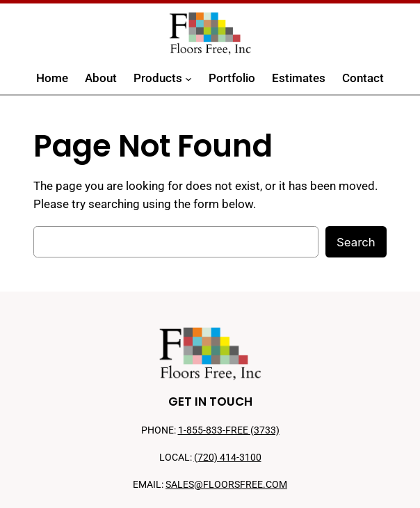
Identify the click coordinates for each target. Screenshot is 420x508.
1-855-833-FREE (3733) (229, 430)
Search (356, 242)
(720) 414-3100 (228, 458)
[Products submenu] (188, 79)
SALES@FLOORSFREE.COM (226, 485)
